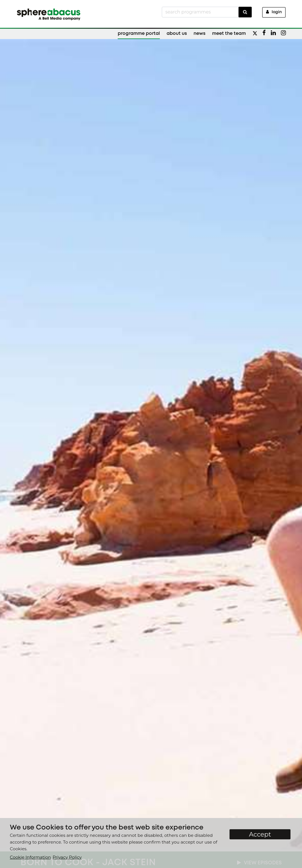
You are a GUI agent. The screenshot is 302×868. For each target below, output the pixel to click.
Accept (260, 834)
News (199, 34)
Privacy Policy (67, 857)
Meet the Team (229, 34)
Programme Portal (139, 34)
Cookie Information (30, 857)
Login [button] (274, 12)
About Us (177, 34)
